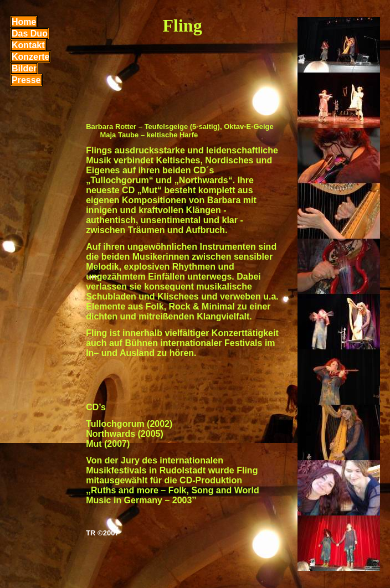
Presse (26, 80)
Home (24, 22)
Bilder (24, 68)
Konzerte (30, 57)
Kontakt (28, 45)
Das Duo (30, 33)
